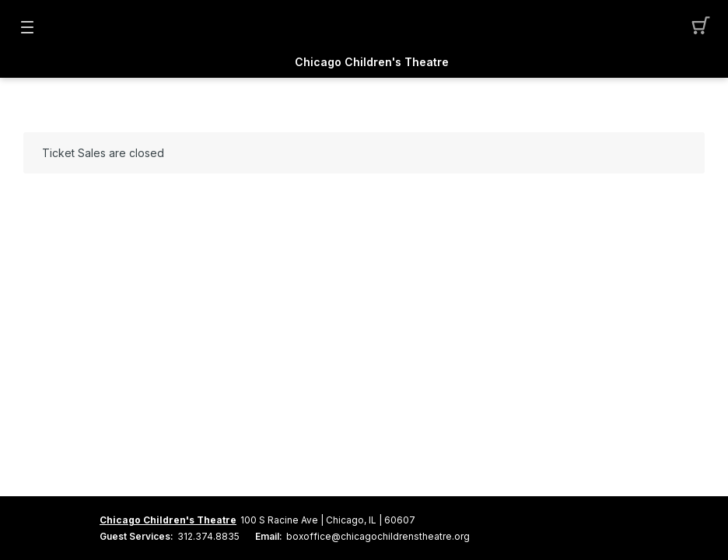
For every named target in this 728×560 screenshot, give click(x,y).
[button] (701, 27)
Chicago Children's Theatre (372, 62)
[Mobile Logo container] (364, 27)
